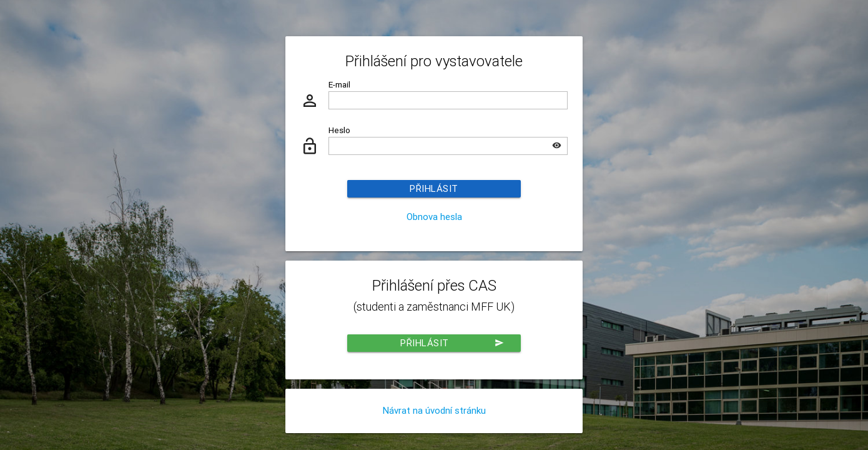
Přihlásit (434, 188)
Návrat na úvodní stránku (434, 410)
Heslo (339, 130)
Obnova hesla (434, 217)
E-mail (339, 84)
